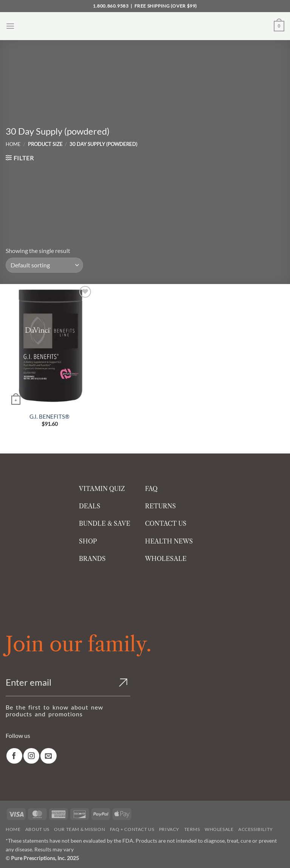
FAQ (151, 489)
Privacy (169, 829)
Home (13, 144)
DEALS (90, 506)
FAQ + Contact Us (132, 829)
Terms (192, 829)
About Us (37, 829)
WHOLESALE (166, 559)
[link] (14, 756)
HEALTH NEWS (169, 541)
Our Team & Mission (79, 829)
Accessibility (256, 829)
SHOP (88, 541)
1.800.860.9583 (111, 6)
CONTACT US (166, 523)
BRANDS (92, 559)
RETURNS (160, 506)
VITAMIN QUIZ (102, 489)
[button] (10, 26)
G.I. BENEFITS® (49, 416)
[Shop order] (44, 265)
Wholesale (219, 829)
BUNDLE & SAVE (105, 523)
